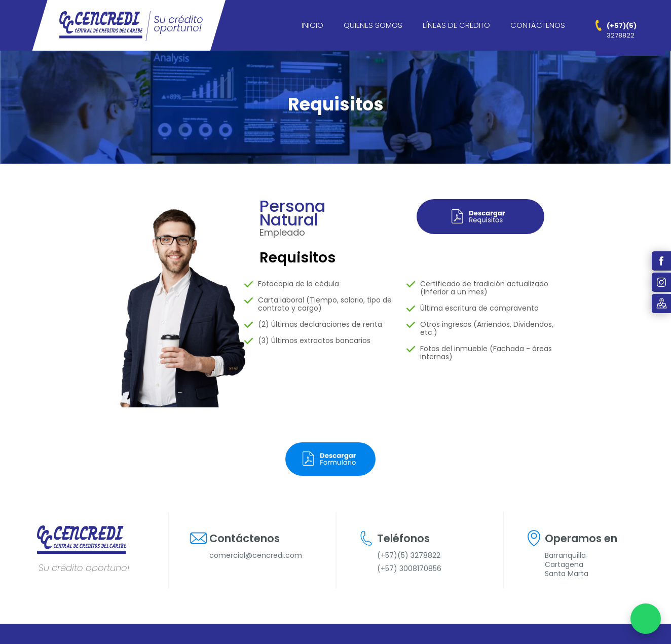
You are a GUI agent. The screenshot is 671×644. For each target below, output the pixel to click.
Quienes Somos (373, 25)
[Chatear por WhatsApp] (646, 619)
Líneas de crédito (456, 25)
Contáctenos (538, 25)
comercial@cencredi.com (256, 555)
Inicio (312, 25)
